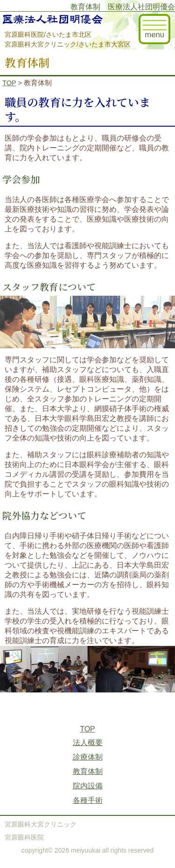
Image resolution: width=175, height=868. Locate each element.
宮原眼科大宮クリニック (41, 824)
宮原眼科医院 (24, 837)
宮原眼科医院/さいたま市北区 (48, 34)
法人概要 (88, 743)
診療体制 (88, 757)
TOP (9, 83)
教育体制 (88, 771)
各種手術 (88, 800)
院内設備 (88, 786)
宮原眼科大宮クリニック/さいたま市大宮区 (68, 44)
